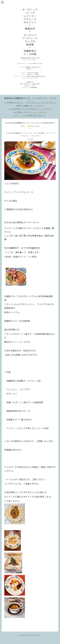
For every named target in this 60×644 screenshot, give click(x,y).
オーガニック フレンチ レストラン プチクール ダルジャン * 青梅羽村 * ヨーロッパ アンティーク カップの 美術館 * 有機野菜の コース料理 (30, 32)
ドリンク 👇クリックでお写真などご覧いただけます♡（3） (30, 115)
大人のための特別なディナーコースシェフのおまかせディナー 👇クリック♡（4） (30, 109)
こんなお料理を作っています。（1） (14, 102)
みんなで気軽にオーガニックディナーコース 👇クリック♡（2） (30, 112)
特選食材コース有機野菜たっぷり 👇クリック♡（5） (30, 106)
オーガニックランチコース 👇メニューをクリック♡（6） (41, 102)
